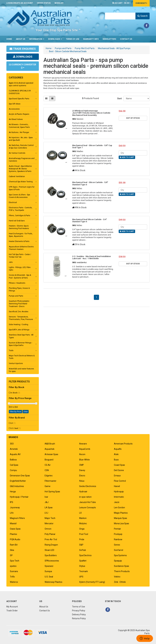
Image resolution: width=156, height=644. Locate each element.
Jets (11, 262)
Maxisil (13, 523)
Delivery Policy (79, 615)
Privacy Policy (79, 611)
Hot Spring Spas (52, 492)
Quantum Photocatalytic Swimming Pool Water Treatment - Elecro (19, 304)
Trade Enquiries (23, 49)
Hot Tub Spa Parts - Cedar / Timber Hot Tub (20, 256)
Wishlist (59, 3)
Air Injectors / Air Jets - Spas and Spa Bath (21, 139)
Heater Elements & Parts (19, 241)
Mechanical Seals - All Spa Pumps (114, 48)
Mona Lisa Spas (121, 523)
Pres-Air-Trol (51, 539)
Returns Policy (79, 618)
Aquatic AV (15, 454)
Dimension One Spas (20, 476)
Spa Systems (120, 555)
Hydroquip (119, 492)
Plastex (13, 534)
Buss (116, 460)
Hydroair (83, 492)
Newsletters (109, 39)
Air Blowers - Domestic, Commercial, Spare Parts (19, 126)
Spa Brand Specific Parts (19, 99)
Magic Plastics (121, 513)
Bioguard (49, 460)
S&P (81, 545)
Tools (11, 350)
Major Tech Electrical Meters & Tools (22, 357)
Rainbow (118, 539)
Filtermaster (51, 481)
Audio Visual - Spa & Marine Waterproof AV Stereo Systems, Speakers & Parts (20, 169)
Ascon (82, 454)
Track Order (12, 611)
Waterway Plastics (53, 582)
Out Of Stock (133, 118)
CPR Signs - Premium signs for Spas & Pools (22, 188)
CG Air (48, 465)
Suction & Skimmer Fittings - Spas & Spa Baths (21, 344)
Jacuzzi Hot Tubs (88, 502)
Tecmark (83, 571)
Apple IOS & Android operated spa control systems (21, 84)
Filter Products (19, 382)
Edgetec (49, 476)
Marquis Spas (121, 518)
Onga (82, 529)
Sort (119, 98)
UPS (81, 577)
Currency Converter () (23, 66)
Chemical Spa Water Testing (21, 182)
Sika (12, 550)
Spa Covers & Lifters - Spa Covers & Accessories (19, 196)
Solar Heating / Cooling (19, 325)
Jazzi (117, 502)
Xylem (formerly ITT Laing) (92, 582)
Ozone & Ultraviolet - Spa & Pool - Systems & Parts (20, 276)
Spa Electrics (85, 555)
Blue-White (84, 460)
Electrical (13, 202)
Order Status (44, 3)
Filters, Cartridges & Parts (19, 216)
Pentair (117, 529)
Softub (83, 550)
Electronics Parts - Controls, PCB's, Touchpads (21, 209)
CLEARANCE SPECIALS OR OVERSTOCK (20, 92)
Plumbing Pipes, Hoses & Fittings (19, 289)
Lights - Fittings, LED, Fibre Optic (20, 269)
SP (11, 555)
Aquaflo (118, 449)
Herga (13, 492)
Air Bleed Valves (16, 119)
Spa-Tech (15, 561)
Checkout (141, 3)
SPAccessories (52, 561)
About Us (20, 39)
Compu (13, 470)
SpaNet (83, 561)
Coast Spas (119, 465)
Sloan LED (49, 550)
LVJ (46, 513)
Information (37, 39)
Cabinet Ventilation (17, 176)
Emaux (117, 476)
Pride (82, 539)
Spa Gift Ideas (15, 104)
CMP (82, 465)
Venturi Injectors (16, 363)
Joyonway (15, 508)
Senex (117, 545)
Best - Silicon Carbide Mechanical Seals (68, 51)
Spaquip (118, 561)
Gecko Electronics (88, 486)
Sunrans (14, 571)
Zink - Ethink (120, 582)
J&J (47, 502)
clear (26, 412)
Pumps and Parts (16, 296)
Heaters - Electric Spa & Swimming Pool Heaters (19, 227)
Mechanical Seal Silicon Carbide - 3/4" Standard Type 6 (90, 220)
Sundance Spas (121, 566)
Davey (82, 470)
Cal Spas (14, 465)
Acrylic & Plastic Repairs (19, 114)
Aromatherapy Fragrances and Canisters (22, 160)
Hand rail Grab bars (17, 221)
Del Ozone (119, 470)
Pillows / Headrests (17, 283)
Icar (46, 497)
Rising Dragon (51, 545)
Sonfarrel (119, 550)
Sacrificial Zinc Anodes (19, 312)
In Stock (15, 393)
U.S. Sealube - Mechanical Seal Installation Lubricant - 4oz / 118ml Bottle (91, 257)
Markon (83, 518)
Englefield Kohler (18, 481)
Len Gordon (119, 508)
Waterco (14, 582)
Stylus (82, 566)
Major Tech (50, 518)
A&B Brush (50, 444)
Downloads (55, 39)
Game (48, 486)
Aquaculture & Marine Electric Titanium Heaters (21, 248)
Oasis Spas (15, 529)
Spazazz (49, 566)
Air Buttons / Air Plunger (19, 132)
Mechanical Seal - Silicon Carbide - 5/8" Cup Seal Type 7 (92, 146)
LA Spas (49, 508)
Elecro (82, 476)
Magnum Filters (17, 518)
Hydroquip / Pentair (19, 497)
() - (121, 3)
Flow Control (120, 481)
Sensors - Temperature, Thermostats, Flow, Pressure (21, 318)
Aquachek (50, 449)
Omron (48, 529)
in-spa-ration (85, 497)
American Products (123, 444)
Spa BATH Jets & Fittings (19, 330)
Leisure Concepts (88, 508)
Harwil (117, 486)
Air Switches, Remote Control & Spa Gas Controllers (21, 147)
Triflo (12, 577)
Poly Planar (50, 534)
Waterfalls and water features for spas (21, 370)
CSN (47, 470)
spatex (13, 566)
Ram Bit (14, 545)
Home (9, 39)
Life (12, 513)
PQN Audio (15, 539)
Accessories (14, 109)
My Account (12, 607)
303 (12, 444)
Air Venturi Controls (17, 153)
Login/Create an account (20, 3)
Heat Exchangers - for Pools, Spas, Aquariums (21, 235)
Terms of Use (73, 39)
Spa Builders (51, 555)
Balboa (13, 460)
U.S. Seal (16, 428)
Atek (116, 454)
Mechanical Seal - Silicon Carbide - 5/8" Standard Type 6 (90, 183)
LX (13, 423)
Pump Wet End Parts (85, 48)
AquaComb (85, 449)
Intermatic (119, 497)
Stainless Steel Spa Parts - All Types (21, 336)
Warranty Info (91, 39)
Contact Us (126, 39)
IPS (12, 502)
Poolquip (118, 534)
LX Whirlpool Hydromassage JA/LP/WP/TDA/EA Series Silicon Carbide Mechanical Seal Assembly (91, 113)
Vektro (117, 577)
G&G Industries (17, 486)
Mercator (49, 523)
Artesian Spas (51, 454)
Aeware (83, 444)
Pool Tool (84, 534)
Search (143, 16)
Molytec (83, 523)
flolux (82, 481)
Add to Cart (127, 157)
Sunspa (48, 571)
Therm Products (122, 571)
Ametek (14, 449)
